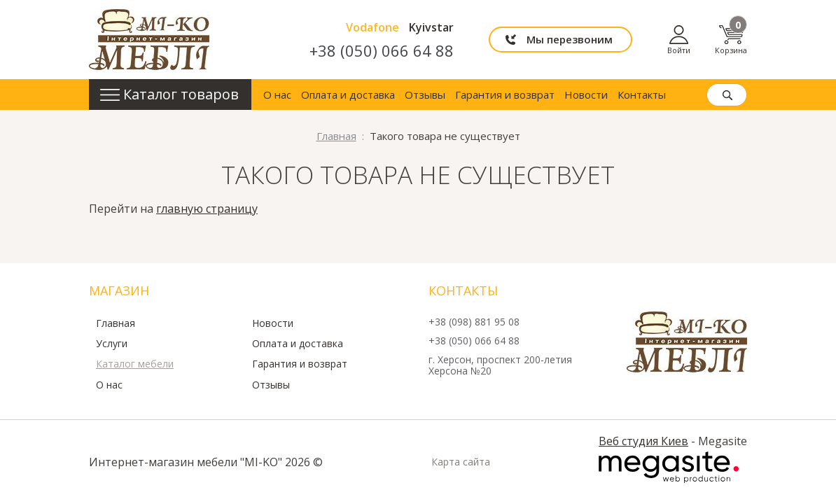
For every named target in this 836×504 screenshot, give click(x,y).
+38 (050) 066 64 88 (382, 50)
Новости (586, 94)
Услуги (112, 344)
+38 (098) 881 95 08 (474, 322)
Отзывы (425, 94)
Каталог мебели (135, 364)
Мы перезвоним (570, 39)
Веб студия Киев (643, 441)
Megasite (669, 468)
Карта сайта (461, 462)
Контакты (642, 94)
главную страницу (207, 209)
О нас (277, 94)
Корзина (731, 40)
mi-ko (149, 40)
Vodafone (372, 27)
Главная (116, 323)
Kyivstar (431, 27)
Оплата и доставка (348, 94)
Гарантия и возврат (505, 94)
